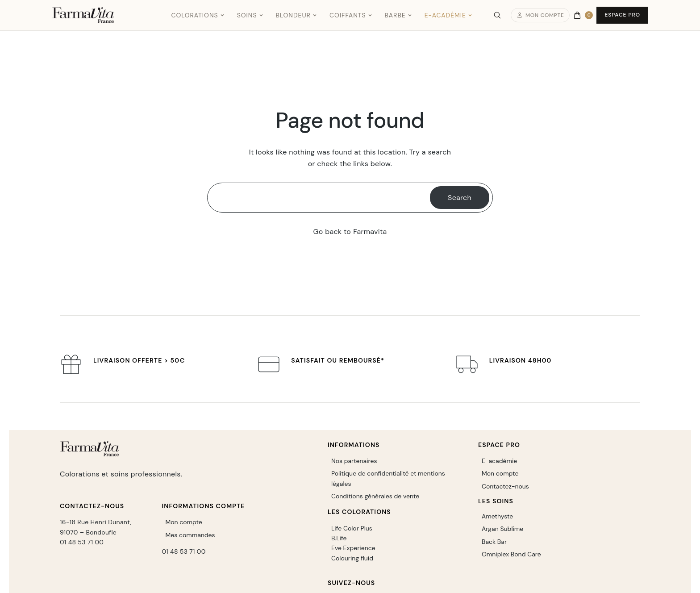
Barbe (398, 15)
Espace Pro (622, 15)
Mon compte (540, 15)
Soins (250, 15)
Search (460, 198)
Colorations (198, 15)
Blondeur (296, 15)
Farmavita (370, 232)
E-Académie (448, 15)
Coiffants (351, 15)
